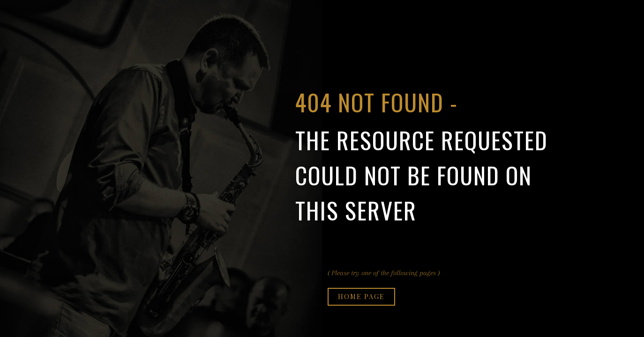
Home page (361, 297)
